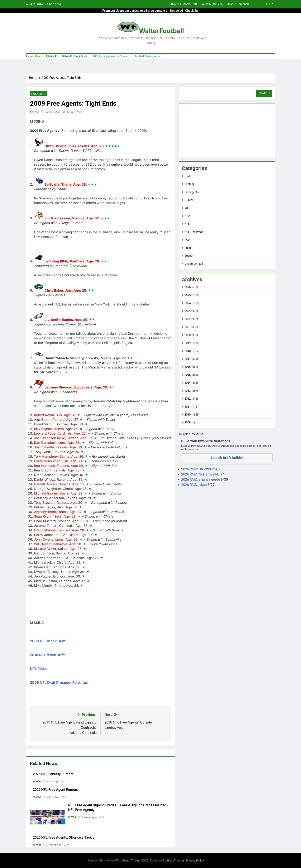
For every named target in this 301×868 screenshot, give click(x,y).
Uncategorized (194, 264)
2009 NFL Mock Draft (48, 641)
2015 (188, 375)
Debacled (177, 11)
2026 (188, 287)
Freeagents (38, 94)
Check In (52, 56)
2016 (188, 367)
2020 (188, 335)
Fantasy (189, 184)
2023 (188, 311)
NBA (187, 216)
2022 (188, 319)
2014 (188, 383)
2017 (188, 359)
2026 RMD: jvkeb (194, 485)
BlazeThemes (176, 861)
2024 (188, 303)
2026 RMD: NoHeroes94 (200, 474)
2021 (188, 327)
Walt (36, 112)
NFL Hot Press (194, 232)
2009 (188, 422)
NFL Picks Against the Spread (111, 56)
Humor (189, 200)
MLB (187, 208)
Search (264, 93)
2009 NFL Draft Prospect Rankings (59, 683)
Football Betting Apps (147, 56)
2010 (188, 415)
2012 (188, 399)
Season (189, 256)
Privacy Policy (195, 861)
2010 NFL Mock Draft (47, 655)
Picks (188, 248)
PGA (187, 240)
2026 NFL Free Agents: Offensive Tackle (64, 837)
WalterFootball (161, 31)
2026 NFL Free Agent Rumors (55, 790)
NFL (187, 224)
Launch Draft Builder (227, 458)
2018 (188, 351)
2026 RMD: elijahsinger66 (201, 479)
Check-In (191, 11)
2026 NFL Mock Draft (74, 56)
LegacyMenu (34, 56)
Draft (188, 176)
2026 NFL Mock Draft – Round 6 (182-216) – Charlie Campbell (209, 4)
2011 (188, 407)
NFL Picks (38, 669)
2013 (188, 391)
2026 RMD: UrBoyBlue (198, 469)
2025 (188, 295)
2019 (188, 343)
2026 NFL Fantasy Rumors (53, 774)
